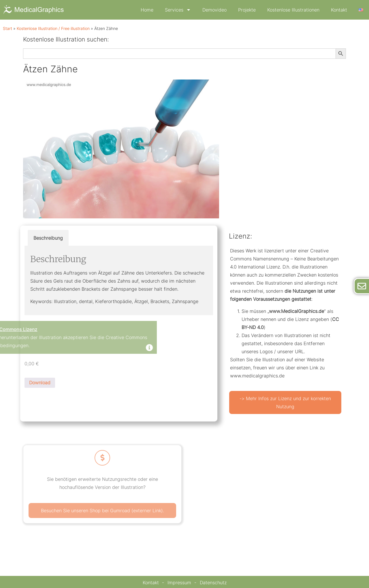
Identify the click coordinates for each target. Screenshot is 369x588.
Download (40, 383)
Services (178, 10)
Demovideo (214, 10)
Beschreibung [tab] (48, 238)
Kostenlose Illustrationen (293, 10)
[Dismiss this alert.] (90, 348)
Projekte (247, 10)
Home (147, 10)
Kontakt (339, 10)
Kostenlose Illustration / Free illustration (53, 29)
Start (7, 29)
